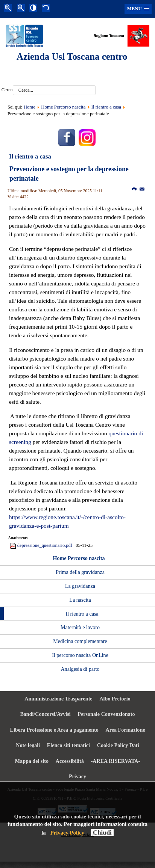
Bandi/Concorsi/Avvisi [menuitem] (45, 714)
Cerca (7, 90)
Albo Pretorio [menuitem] (115, 699)
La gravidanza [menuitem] (80, 586)
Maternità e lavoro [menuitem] (80, 627)
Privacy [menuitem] (77, 776)
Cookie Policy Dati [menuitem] (118, 745)
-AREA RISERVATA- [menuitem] (116, 761)
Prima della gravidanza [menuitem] (80, 572)
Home (30, 107)
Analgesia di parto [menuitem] (80, 669)
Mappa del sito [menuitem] (32, 761)
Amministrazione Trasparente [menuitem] (58, 699)
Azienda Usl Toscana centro (72, 57)
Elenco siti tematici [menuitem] (68, 745)
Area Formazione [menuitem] (125, 730)
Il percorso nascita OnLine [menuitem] (80, 655)
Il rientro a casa (106, 107)
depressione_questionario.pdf (45, 545)
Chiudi (102, 833)
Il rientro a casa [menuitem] (82, 614)
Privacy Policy (67, 833)
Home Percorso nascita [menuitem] (79, 558)
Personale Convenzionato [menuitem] (106, 714)
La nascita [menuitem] (80, 600)
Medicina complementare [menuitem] (80, 641)
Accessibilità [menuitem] (70, 761)
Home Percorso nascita (63, 107)
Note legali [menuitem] (28, 745)
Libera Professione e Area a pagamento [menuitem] (54, 730)
